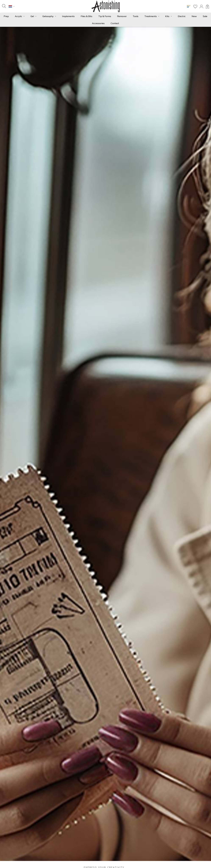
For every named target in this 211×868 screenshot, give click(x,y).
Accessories (98, 23)
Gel (33, 16)
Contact (115, 23)
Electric (182, 16)
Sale (205, 16)
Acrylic (20, 16)
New (194, 16)
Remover (122, 16)
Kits (168, 16)
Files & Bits (86, 16)
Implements (68, 16)
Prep (6, 16)
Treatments (152, 16)
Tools (136, 16)
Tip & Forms (105, 16)
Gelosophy (49, 16)
